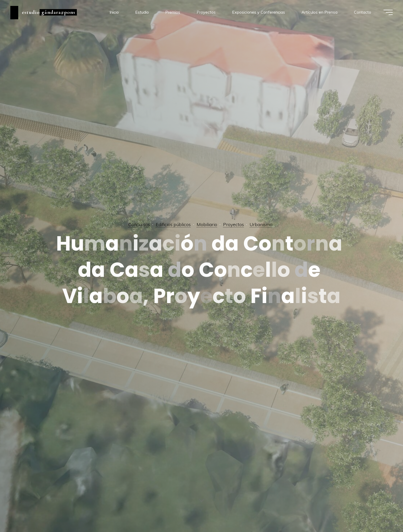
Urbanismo (261, 224)
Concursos (139, 224)
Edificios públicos (173, 224)
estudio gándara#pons (49, 12)
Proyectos (233, 224)
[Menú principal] (388, 12)
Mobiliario (207, 224)
